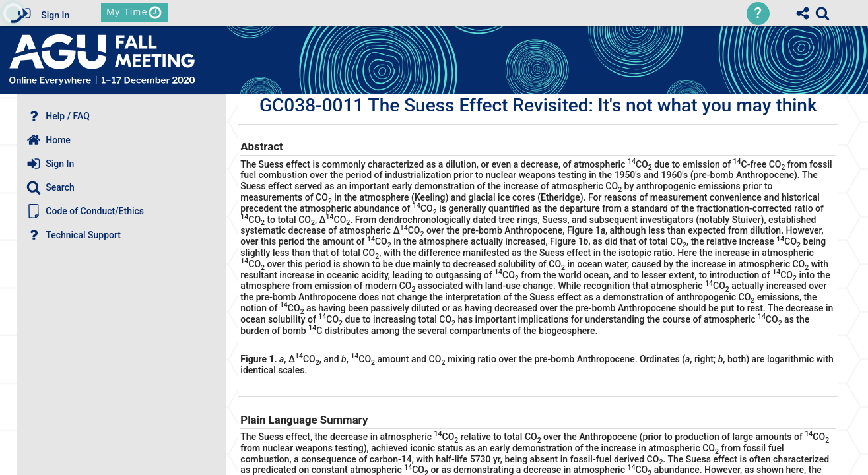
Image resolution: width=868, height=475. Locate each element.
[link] (822, 13)
